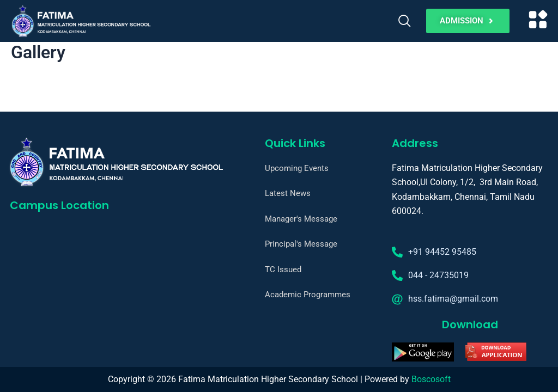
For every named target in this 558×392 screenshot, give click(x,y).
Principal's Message (303, 244)
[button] (538, 21)
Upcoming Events (298, 168)
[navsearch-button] (405, 21)
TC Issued (284, 269)
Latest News (289, 193)
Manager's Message (303, 219)
